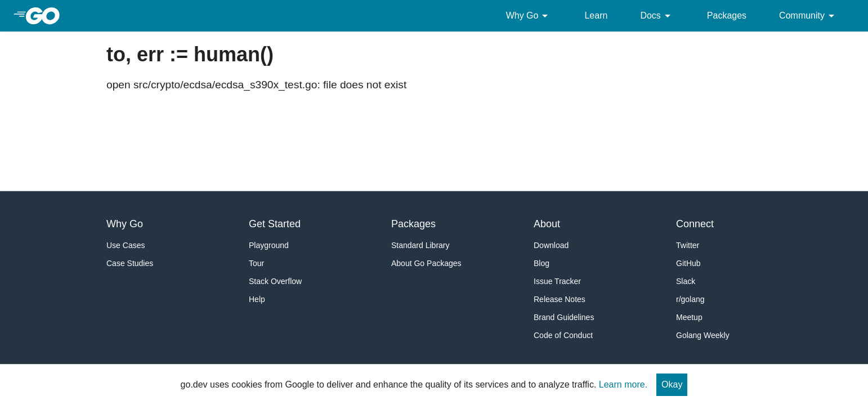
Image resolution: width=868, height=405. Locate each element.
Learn (596, 15)
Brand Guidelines (564, 317)
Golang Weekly (703, 335)
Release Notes (560, 299)
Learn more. (623, 384)
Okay (672, 384)
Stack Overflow (275, 281)
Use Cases (126, 245)
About (547, 224)
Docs (657, 16)
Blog (542, 263)
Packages (727, 15)
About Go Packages (426, 263)
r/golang (690, 299)
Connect (695, 224)
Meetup (689, 317)
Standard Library (420, 245)
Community (809, 16)
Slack (686, 281)
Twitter (688, 245)
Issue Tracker (557, 281)
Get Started (275, 224)
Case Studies (130, 263)
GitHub (688, 263)
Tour (256, 263)
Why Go (529, 16)
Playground (269, 245)
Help (257, 299)
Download (551, 245)
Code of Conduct (563, 335)
